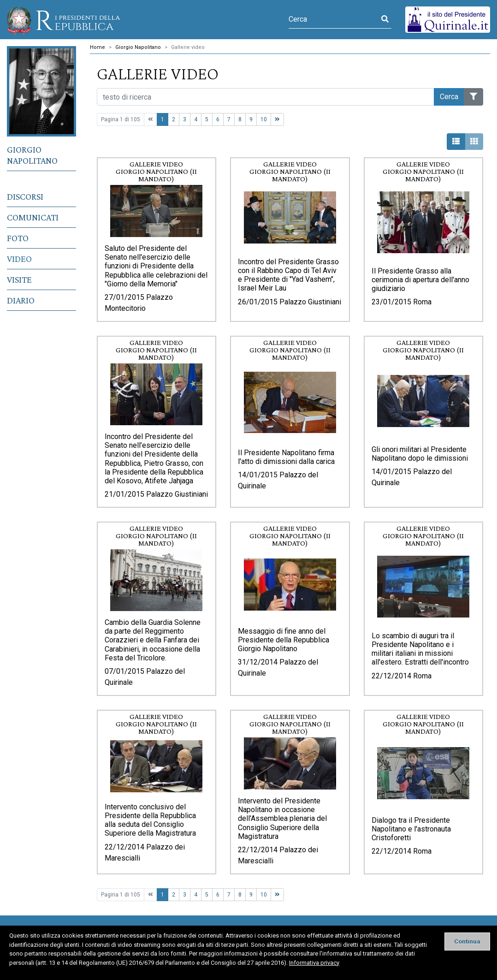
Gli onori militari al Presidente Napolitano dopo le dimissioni (420, 454)
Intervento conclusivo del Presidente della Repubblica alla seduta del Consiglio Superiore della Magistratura (150, 820)
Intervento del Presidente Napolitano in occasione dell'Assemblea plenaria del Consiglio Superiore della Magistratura (282, 819)
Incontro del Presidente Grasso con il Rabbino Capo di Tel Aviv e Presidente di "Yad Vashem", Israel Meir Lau (288, 275)
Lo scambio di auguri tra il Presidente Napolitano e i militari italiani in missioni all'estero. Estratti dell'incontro (420, 649)
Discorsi (25, 196)
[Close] (467, 941)
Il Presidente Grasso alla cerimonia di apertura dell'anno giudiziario (420, 280)
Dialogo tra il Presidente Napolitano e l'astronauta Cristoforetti (411, 829)
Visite (19, 279)
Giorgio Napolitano (32, 155)
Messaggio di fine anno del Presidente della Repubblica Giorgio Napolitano (284, 640)
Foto (18, 238)
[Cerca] (334, 19)
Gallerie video (188, 47)
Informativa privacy (314, 963)
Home (98, 47)
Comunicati (33, 217)
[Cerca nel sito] (266, 97)
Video (19, 259)
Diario (21, 300)
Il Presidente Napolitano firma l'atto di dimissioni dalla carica (286, 457)
